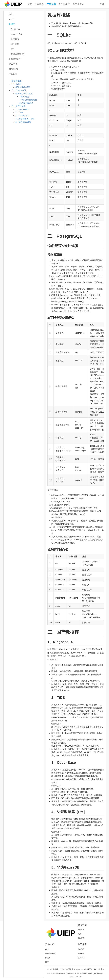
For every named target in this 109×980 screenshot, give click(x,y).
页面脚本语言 (15, 59)
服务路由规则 (50, 954)
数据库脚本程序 (18, 54)
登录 (102, 4)
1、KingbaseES (22, 109)
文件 (13, 49)
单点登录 (13, 74)
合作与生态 (64, 4)
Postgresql (15, 29)
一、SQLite (17, 84)
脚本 (47, 962)
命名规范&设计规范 (24, 93)
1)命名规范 (24, 97)
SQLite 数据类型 (23, 87)
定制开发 (81, 938)
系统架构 (15, 39)
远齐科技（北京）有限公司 (63, 969)
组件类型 (15, 44)
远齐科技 (81, 954)
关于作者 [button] (78, 4)
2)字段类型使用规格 (28, 100)
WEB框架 (13, 64)
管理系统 (81, 930)
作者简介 (81, 949)
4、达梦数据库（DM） (26, 119)
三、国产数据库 (18, 106)
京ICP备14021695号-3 (95, 969)
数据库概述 (16, 81)
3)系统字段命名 (26, 103)
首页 (30, 4)
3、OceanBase (22, 116)
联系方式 (81, 958)
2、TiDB (19, 112)
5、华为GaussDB (23, 122)
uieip (11, 14)
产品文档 (51, 4)
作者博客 (39, 4)
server (12, 19)
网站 (79, 934)
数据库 (12, 24)
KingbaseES (16, 34)
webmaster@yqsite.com (93, 973)
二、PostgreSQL (19, 90)
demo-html (13, 69)
